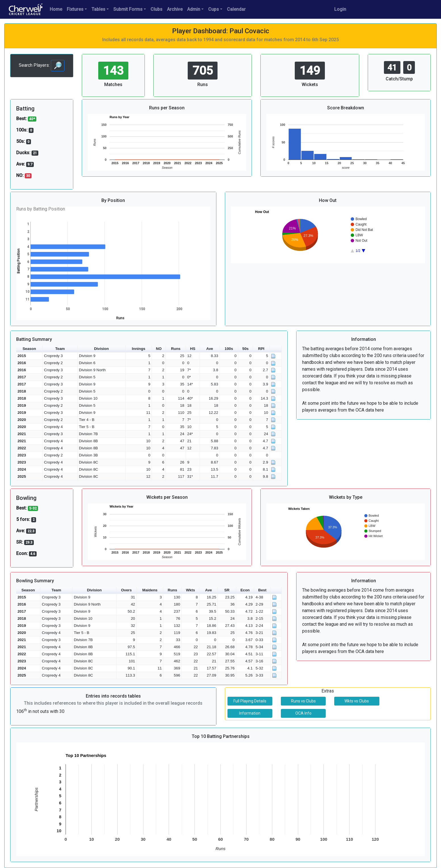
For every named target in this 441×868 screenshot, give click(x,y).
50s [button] (245, 349)
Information (250, 713)
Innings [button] (138, 349)
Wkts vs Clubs (357, 701)
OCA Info (303, 713)
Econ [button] (245, 590)
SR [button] (227, 590)
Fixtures (75, 9)
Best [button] (262, 590)
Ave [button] (210, 349)
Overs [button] (126, 590)
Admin (194, 9)
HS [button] (193, 349)
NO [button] (159, 349)
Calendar (236, 9)
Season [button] (29, 349)
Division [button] (101, 349)
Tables (98, 9)
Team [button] (60, 349)
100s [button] (229, 349)
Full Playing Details (250, 701)
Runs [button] (176, 349)
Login (340, 9)
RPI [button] (261, 349)
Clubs (156, 9)
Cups (214, 9)
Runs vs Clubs (303, 701)
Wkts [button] (191, 590)
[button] (276, 349)
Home (56, 9)
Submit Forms (128, 9)
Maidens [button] (150, 590)
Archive (175, 9)
